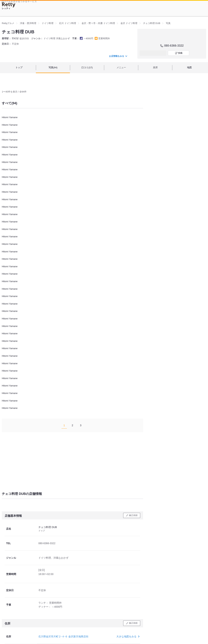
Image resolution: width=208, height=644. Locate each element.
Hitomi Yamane (10, 117)
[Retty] (9, 5)
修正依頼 (133, 515)
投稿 (180, 53)
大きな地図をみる (128, 636)
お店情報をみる (118, 56)
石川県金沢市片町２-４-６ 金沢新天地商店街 (63, 636)
